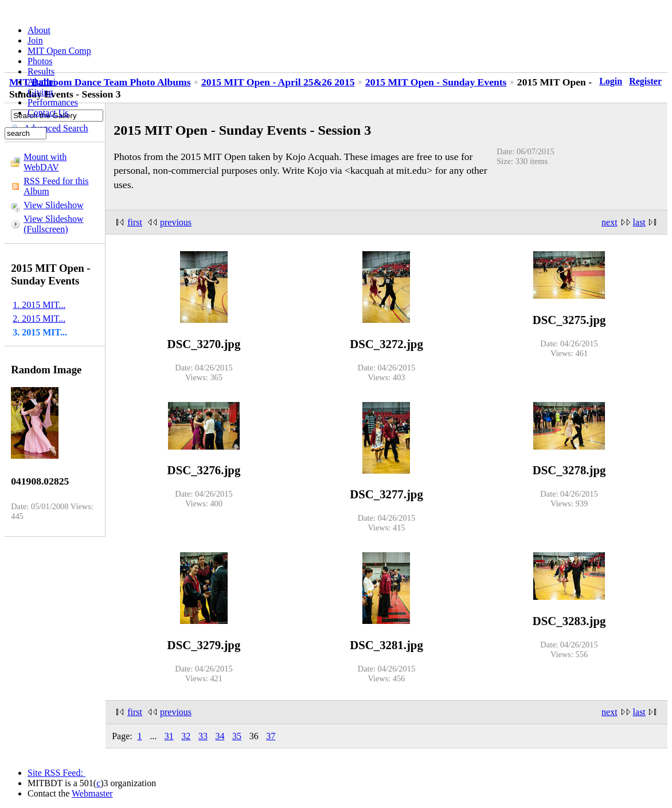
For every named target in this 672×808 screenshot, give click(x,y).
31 (169, 736)
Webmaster (92, 793)
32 (186, 736)
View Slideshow (53, 205)
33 (203, 736)
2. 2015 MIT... (39, 319)
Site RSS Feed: (56, 773)
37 (271, 736)
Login (611, 81)
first (135, 222)
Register (645, 81)
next (610, 222)
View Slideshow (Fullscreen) (53, 224)
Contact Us (48, 113)
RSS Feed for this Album (56, 186)
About (39, 30)
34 (220, 736)
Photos (40, 61)
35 (237, 736)
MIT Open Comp (59, 51)
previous (176, 222)
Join (35, 40)
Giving (40, 92)
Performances (53, 102)
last (639, 222)
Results (41, 71)
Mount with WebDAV (45, 162)
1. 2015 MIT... (39, 305)
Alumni (42, 82)
